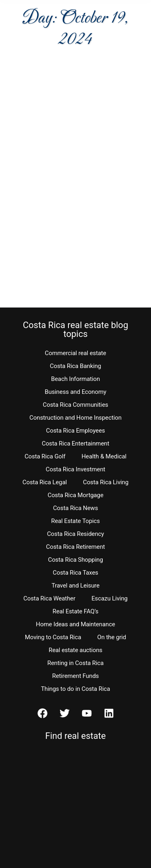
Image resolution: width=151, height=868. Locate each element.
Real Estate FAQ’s (76, 611)
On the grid (112, 637)
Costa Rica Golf (45, 456)
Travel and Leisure (75, 586)
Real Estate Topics (75, 521)
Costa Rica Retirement (75, 547)
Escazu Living (110, 598)
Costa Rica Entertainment (76, 443)
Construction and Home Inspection (75, 418)
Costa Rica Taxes (75, 573)
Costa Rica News (76, 508)
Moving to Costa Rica (53, 637)
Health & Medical (104, 456)
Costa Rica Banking (75, 366)
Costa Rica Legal (45, 482)
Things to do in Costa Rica (76, 689)
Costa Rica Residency (76, 534)
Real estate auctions (75, 650)
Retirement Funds (76, 676)
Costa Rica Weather (49, 598)
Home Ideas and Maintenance (75, 624)
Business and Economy (75, 392)
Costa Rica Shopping (75, 560)
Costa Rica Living (106, 482)
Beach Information (76, 379)
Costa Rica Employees (75, 431)
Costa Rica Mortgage (75, 495)
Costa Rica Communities (75, 405)
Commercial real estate (75, 353)
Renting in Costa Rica (76, 663)
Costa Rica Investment (76, 469)
